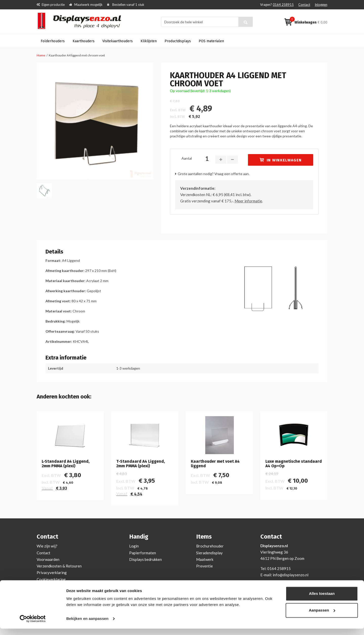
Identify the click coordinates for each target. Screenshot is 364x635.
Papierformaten (143, 553)
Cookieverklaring (51, 579)
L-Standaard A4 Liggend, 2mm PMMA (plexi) (66, 464)
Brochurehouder (210, 546)
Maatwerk (205, 559)
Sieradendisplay (209, 553)
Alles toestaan (322, 600)
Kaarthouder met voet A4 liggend (215, 464)
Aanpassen (322, 616)
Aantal (187, 158)
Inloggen (321, 5)
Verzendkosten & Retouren (59, 566)
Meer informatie (248, 201)
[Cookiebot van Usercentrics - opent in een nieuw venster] (33, 625)
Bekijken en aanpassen (87, 625)
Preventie (204, 566)
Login (134, 546)
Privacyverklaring (52, 573)
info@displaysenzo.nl (291, 575)
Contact (304, 5)
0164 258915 (283, 5)
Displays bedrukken (145, 559)
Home (41, 55)
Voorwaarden (48, 559)
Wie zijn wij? (47, 546)
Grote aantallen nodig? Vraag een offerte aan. (214, 174)
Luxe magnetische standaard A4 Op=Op (294, 464)
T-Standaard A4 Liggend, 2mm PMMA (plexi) (141, 464)
